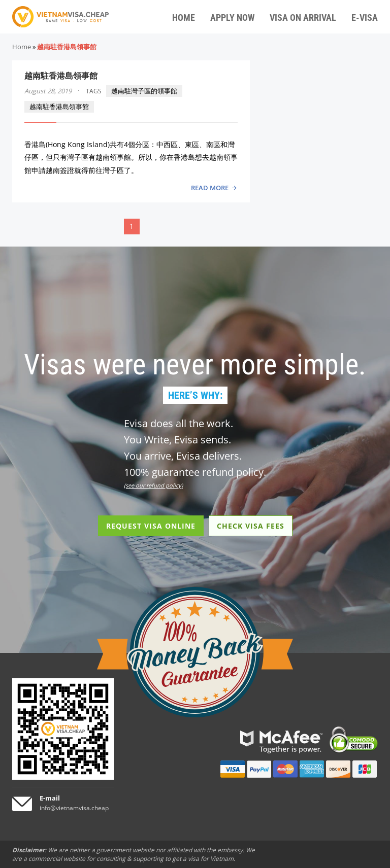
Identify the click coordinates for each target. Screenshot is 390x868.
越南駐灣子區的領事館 (144, 91)
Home (22, 47)
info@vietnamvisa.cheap (74, 808)
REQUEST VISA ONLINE (151, 526)
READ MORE (210, 188)
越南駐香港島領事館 (61, 76)
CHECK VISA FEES (251, 526)
